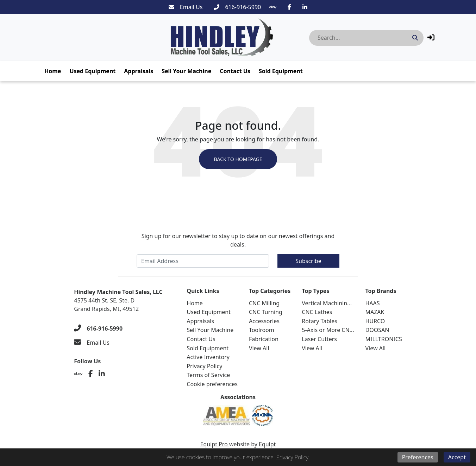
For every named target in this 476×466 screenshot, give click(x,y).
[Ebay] (273, 7)
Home (53, 71)
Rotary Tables (320, 321)
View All (259, 348)
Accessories (264, 321)
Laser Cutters (319, 339)
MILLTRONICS (383, 339)
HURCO (375, 321)
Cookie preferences (212, 384)
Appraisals (139, 71)
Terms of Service (208, 375)
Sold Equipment (281, 71)
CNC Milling (264, 303)
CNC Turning (266, 312)
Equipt (267, 444)
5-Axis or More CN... (328, 330)
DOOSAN (377, 330)
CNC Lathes (317, 312)
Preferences (418, 457)
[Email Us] (186, 7)
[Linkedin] (305, 7)
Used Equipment (92, 71)
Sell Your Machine (186, 71)
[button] (431, 37)
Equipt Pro (215, 444)
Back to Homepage (238, 159)
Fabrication (264, 339)
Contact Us (235, 71)
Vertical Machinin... (327, 303)
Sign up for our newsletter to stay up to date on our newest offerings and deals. (238, 240)
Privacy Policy (204, 366)
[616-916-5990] (237, 7)
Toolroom (262, 330)
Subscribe (308, 261)
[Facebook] (289, 7)
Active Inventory (208, 357)
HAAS (372, 303)
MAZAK (375, 312)
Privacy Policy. (293, 457)
